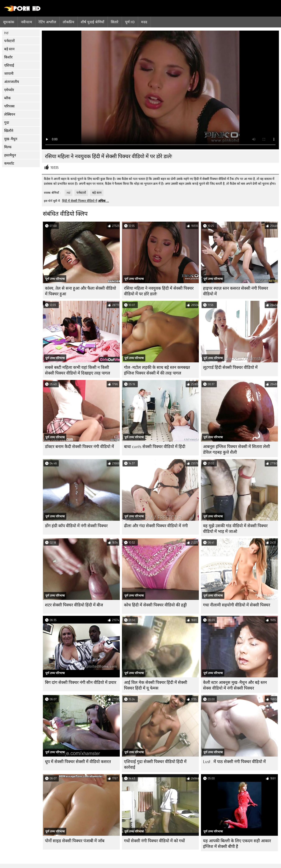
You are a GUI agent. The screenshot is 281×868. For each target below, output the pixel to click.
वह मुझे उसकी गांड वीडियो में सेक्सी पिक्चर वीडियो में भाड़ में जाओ (235, 529)
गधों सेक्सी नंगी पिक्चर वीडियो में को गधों (154, 841)
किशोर (8, 57)
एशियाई (9, 65)
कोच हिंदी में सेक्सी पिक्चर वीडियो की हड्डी (155, 605)
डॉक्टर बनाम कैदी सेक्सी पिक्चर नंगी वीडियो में (79, 447)
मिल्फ (8, 147)
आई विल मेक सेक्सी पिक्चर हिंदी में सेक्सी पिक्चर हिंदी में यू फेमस (156, 685)
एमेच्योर (9, 90)
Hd (6, 33)
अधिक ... (103, 201)
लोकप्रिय (68, 22)
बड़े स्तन (9, 49)
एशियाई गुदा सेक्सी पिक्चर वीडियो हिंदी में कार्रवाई (155, 765)
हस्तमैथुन (10, 155)
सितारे (115, 22)
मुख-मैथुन (11, 139)
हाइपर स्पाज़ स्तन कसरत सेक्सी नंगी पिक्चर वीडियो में (236, 291)
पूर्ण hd (130, 22)
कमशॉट (9, 163)
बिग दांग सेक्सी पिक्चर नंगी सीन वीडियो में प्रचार (81, 683)
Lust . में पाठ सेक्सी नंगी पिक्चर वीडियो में (234, 762)
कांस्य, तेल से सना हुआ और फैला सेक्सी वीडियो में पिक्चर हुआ (80, 291)
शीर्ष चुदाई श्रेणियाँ (93, 22)
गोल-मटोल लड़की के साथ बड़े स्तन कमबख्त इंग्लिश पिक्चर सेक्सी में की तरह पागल (157, 370)
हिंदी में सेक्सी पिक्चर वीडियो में (80, 201)
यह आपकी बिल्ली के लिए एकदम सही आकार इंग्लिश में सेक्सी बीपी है (237, 844)
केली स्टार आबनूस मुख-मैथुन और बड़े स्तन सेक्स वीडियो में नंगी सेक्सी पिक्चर (235, 685)
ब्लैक (7, 98)
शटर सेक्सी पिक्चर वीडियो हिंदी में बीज (74, 605)
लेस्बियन (10, 114)
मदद (144, 22)
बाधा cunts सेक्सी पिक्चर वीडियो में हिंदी (155, 447)
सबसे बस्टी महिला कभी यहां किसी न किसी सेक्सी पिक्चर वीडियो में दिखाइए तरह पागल (78, 370)
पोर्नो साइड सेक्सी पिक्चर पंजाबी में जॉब (75, 841)
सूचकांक (9, 22)
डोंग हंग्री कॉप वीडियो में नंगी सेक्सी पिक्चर (76, 526)
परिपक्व (9, 106)
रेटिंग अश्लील (47, 22)
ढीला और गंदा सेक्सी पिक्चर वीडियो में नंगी (156, 526)
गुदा (7, 123)
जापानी (9, 74)
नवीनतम (26, 22)
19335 (55, 168)
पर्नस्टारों (9, 41)
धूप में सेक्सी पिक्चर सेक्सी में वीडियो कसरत (78, 762)
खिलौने (9, 131)
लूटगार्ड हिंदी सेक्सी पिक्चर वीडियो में (230, 367)
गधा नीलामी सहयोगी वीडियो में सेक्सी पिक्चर (237, 605)
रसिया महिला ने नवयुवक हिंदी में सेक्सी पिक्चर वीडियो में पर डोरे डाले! (159, 291)
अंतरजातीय (12, 82)
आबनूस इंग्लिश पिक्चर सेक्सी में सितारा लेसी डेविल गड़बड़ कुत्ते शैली (236, 449)
